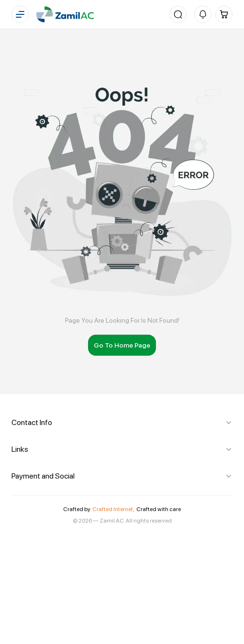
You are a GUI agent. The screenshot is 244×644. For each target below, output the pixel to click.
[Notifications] (203, 14)
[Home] (65, 14)
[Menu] (20, 14)
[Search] (178, 14)
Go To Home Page (122, 345)
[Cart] (224, 14)
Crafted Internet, (113, 509)
